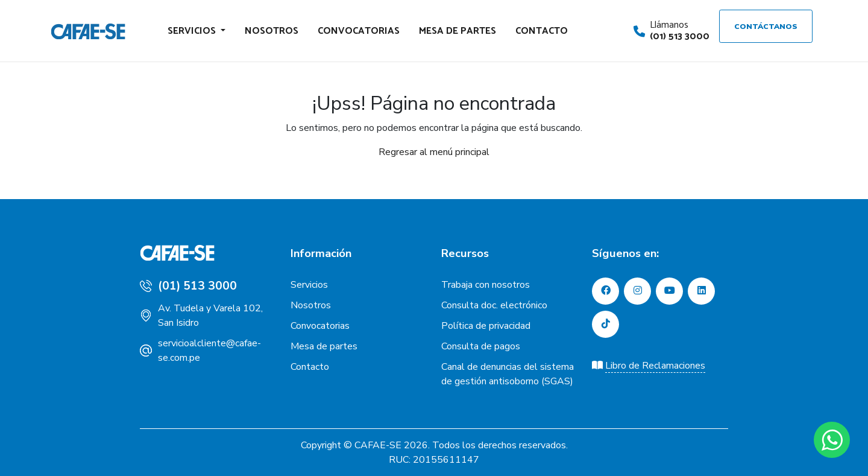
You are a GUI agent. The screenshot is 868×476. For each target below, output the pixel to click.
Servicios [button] (193, 31)
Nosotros (272, 31)
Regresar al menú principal (434, 152)
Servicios (309, 285)
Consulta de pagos (481, 346)
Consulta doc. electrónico (494, 305)
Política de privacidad (486, 326)
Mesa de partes (458, 31)
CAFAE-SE (378, 445)
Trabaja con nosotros (486, 285)
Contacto (542, 31)
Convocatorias (359, 31)
